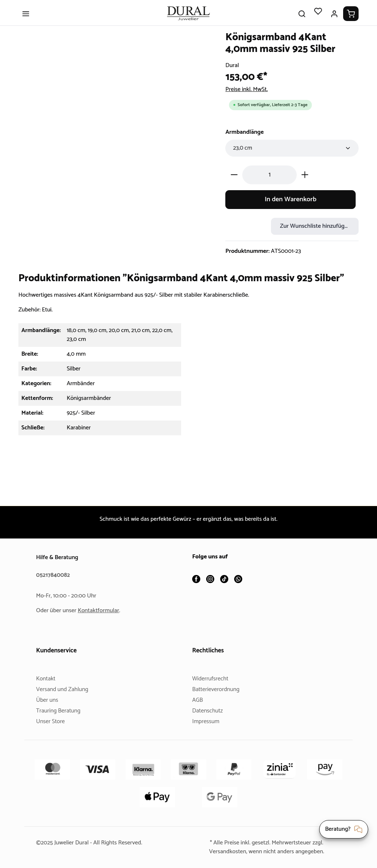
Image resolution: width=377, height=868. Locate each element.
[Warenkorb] (351, 19)
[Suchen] (302, 19)
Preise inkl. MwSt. (249, 95)
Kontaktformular (101, 611)
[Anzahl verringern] (234, 180)
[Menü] (26, 19)
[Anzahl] (269, 180)
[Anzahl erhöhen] (305, 180)
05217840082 (54, 575)
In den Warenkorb (290, 205)
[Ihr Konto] (334, 19)
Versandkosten (225, 852)
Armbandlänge (246, 137)
